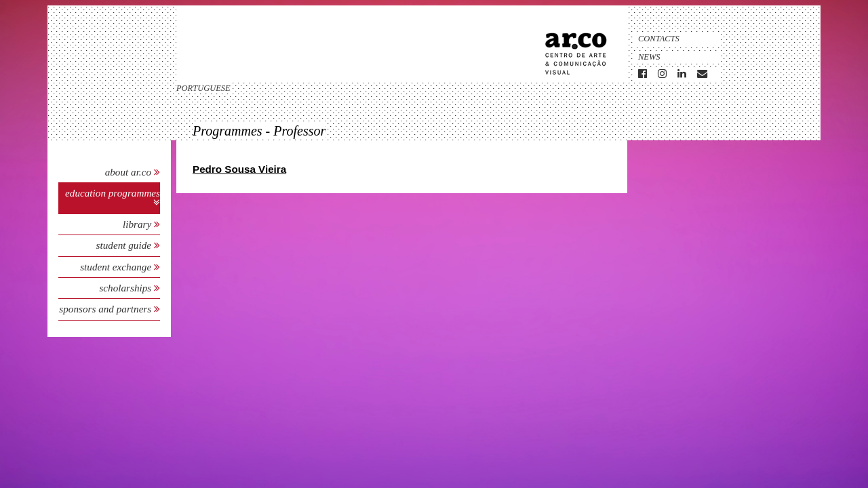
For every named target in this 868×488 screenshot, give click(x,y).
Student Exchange (117, 267)
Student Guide (124, 245)
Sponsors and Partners (106, 309)
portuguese (203, 88)
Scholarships (126, 288)
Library (138, 224)
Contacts (659, 39)
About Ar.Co (128, 172)
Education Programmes (113, 193)
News (649, 57)
